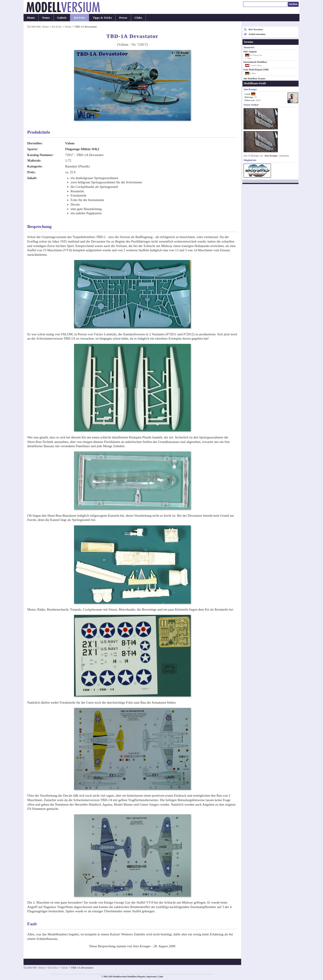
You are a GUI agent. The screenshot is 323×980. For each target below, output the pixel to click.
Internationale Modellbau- (255, 62)
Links (161, 977)
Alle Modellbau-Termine (254, 79)
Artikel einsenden (257, 34)
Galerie (62, 18)
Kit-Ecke (80, 18)
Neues (46, 18)
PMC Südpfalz (250, 52)
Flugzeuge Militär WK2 (82, 149)
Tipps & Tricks (102, 18)
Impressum (152, 977)
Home (31, 18)
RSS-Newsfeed (255, 29)
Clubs (138, 18)
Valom (68, 27)
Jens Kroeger (271, 156)
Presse (123, 18)
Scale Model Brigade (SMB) (256, 70)
